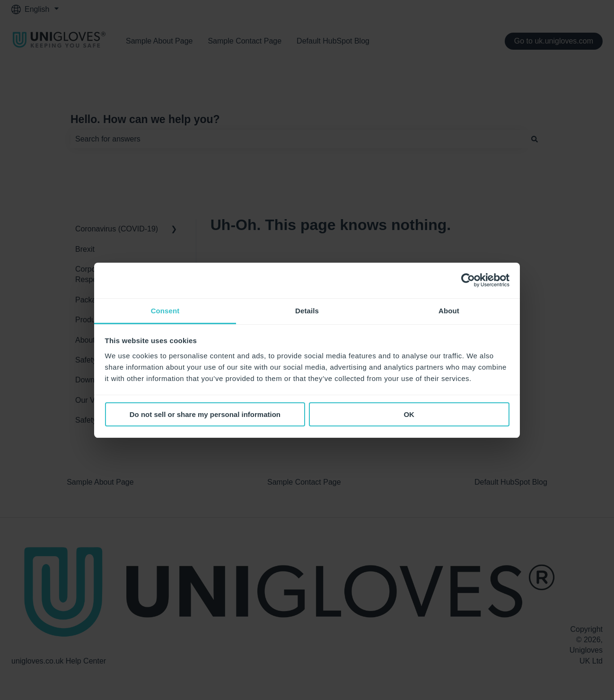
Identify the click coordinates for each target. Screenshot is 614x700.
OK (409, 414)
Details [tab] (307, 311)
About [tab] (449, 311)
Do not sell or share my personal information (205, 414)
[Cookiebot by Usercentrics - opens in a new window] (468, 280)
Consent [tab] (165, 311)
